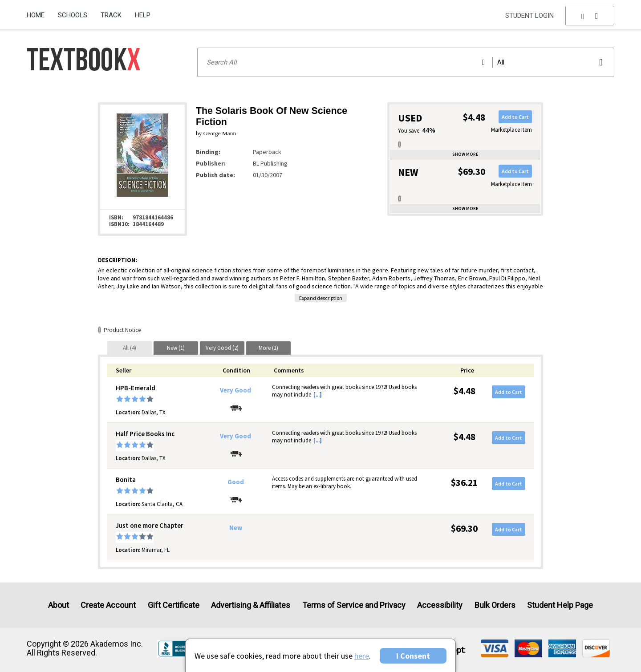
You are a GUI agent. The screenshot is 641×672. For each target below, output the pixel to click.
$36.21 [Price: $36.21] (464, 483)
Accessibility (440, 605)
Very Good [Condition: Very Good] (235, 390)
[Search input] (406, 62)
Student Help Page (560, 605)
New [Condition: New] (236, 528)
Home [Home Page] (36, 15)
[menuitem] (39, 12)
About (59, 605)
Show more (465, 154)
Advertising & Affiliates (251, 605)
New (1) (176, 348)
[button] (590, 16)
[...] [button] (318, 395)
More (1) (268, 348)
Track (111, 15)
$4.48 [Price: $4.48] (465, 391)
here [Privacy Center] (362, 656)
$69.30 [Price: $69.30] (464, 528)
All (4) (130, 348)
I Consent (413, 656)
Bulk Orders (495, 605)
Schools (73, 15)
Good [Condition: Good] (236, 482)
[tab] (130, 348)
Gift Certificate (174, 605)
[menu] (590, 16)
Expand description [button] (321, 298)
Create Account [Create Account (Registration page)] (108, 605)
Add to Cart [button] (515, 117)
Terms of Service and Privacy (354, 605)
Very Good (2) (222, 348)
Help (143, 15)
